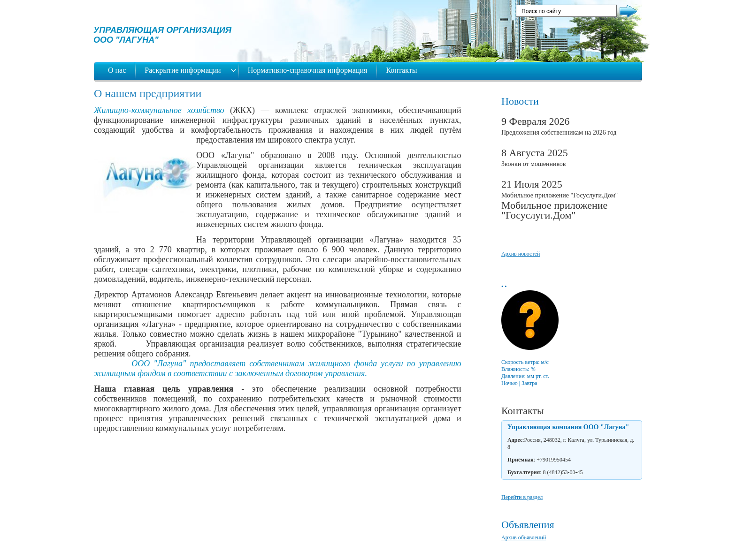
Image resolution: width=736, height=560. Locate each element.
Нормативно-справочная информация (308, 70)
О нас (117, 70)
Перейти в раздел (522, 497)
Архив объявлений (524, 537)
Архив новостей (521, 254)
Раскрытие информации (184, 70)
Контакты (401, 70)
